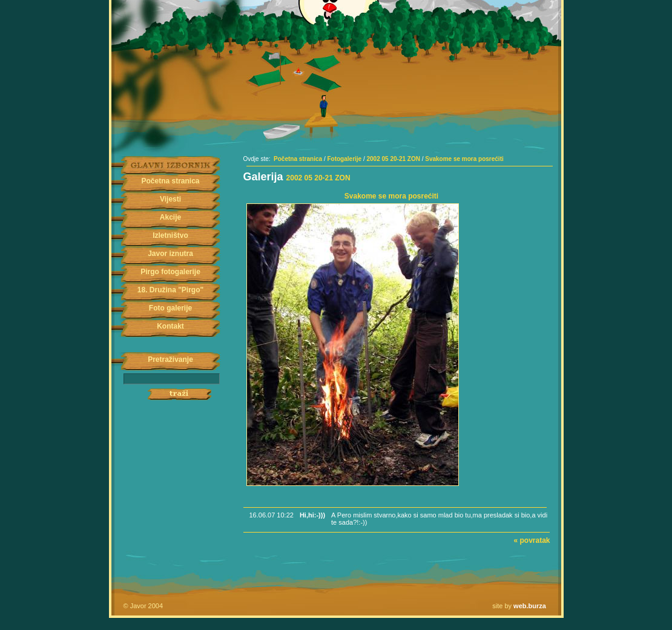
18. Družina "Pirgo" (170, 290)
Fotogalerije (344, 159)
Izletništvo (170, 235)
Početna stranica (170, 181)
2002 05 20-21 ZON (394, 159)
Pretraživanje (170, 359)
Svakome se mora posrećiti (464, 159)
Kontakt (170, 326)
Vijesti (170, 199)
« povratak (532, 540)
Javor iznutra (170, 254)
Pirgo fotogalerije (170, 272)
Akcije (170, 217)
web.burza (530, 606)
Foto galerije (170, 308)
